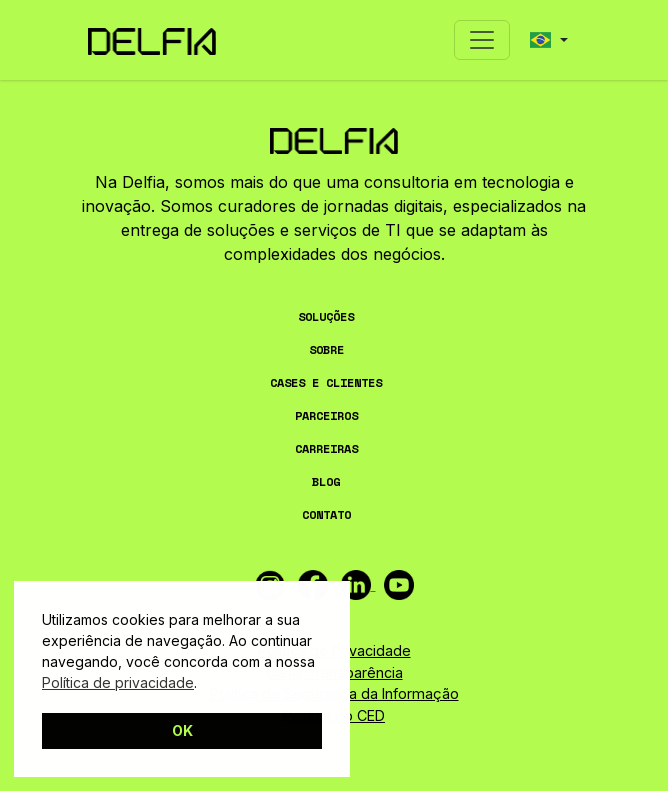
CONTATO (326, 514)
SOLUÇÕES (326, 316)
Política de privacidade (118, 682)
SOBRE (326, 349)
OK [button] (182, 730)
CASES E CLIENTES (326, 382)
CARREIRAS (326, 448)
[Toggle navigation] (482, 40)
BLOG (326, 481)
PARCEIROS (326, 415)
